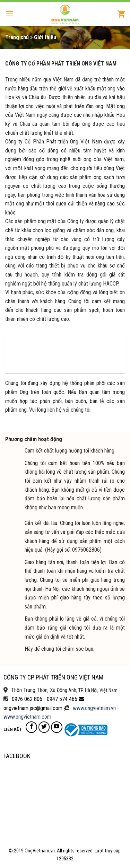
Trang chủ (17, 37)
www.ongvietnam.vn (94, 708)
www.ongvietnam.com (27, 717)
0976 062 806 (27, 699)
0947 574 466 (62, 699)
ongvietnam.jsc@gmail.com (33, 708)
